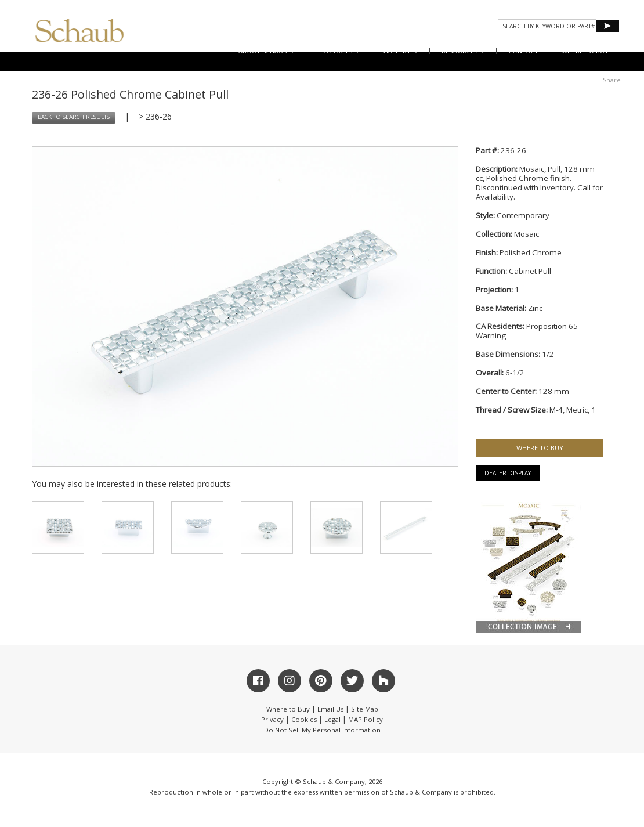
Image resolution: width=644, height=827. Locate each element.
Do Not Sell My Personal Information (322, 730)
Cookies (304, 719)
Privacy (272, 719)
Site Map (365, 709)
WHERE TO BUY (585, 51)
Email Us (330, 709)
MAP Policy (366, 719)
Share (612, 80)
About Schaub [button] (267, 51)
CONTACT (523, 51)
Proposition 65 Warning (527, 331)
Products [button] (339, 51)
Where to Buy (288, 709)
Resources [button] (463, 51)
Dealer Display (508, 473)
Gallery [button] (401, 51)
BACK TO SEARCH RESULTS (74, 117)
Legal (332, 719)
